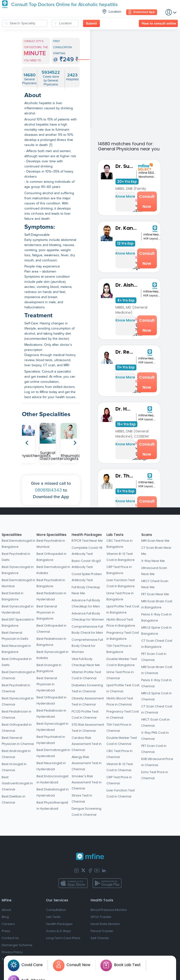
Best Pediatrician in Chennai (17, 714)
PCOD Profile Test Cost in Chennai (85, 714)
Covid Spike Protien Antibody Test (87, 577)
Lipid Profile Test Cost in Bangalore (123, 609)
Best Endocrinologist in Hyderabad (52, 779)
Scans (147, 535)
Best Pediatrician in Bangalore (51, 642)
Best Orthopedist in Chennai (17, 728)
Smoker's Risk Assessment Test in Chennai (87, 782)
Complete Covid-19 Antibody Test (87, 551)
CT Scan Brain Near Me (156, 551)
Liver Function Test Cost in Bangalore (121, 583)
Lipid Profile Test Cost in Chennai (123, 688)
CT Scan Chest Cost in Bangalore (157, 644)
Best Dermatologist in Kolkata (53, 570)
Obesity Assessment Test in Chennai (88, 701)
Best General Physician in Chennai (18, 741)
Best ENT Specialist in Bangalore (18, 623)
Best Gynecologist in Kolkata (52, 655)
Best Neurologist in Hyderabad (51, 766)
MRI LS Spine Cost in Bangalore (156, 631)
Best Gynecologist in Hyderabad (18, 609)
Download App (142, 12)
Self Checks (100, 938)
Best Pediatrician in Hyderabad (51, 596)
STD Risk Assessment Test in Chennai (88, 728)
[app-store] (73, 883)
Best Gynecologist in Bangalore (18, 570)
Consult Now (147, 201)
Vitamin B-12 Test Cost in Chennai (120, 767)
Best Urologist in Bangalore (49, 668)
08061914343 (48, 490)
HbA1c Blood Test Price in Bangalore (121, 623)
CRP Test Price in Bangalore (119, 570)
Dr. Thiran (126, 476)
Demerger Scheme (17, 945)
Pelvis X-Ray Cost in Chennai (156, 683)
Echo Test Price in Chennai (155, 775)
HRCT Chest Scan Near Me (155, 584)
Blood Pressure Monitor (109, 910)
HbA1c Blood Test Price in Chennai (120, 701)
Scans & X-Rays (58, 931)
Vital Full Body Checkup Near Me (86, 662)
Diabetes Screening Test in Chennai (87, 688)
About (6, 910)
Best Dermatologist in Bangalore (19, 544)
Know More (125, 196)
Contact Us (10, 938)
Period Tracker (102, 931)
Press (6, 931)
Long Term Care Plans (63, 938)
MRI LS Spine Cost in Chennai (156, 696)
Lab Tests (115, 535)
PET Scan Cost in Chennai (154, 657)
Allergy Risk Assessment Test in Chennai (87, 763)
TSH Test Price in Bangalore (119, 649)
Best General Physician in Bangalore (47, 612)
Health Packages (87, 535)
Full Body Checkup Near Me (86, 590)
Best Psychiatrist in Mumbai (51, 544)
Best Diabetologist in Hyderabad (53, 792)
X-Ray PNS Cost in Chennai (155, 736)
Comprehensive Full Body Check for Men (87, 630)
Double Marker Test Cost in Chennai (122, 741)
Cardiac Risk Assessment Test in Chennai (87, 744)
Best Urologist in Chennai (14, 767)
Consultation (56, 910)
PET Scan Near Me (155, 594)
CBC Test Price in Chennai (119, 754)
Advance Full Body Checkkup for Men (86, 603)
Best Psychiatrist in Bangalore (51, 583)
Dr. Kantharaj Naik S (128, 228)
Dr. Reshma (126, 352)
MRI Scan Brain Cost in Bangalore (157, 604)
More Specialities (52, 535)
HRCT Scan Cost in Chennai (156, 723)
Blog (5, 917)
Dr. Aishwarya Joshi (128, 285)
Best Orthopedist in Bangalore (52, 557)
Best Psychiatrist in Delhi (16, 557)
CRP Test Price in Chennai (119, 780)
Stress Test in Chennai (82, 798)
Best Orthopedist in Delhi (17, 662)
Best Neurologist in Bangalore (16, 649)
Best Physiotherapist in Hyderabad (52, 806)
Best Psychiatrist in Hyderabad (51, 740)
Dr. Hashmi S (126, 409)
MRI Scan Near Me (155, 541)
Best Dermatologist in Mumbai (19, 583)
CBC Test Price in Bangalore (119, 544)
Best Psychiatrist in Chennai (16, 688)
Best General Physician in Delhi (15, 636)
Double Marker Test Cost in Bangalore (122, 662)
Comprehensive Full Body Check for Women (87, 646)
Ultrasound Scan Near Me (154, 571)
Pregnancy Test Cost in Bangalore (123, 636)
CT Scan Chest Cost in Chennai (157, 709)
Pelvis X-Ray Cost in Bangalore (156, 617)
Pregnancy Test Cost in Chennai (123, 714)
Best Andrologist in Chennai (16, 754)
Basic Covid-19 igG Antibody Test (86, 564)
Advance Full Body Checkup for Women (88, 616)
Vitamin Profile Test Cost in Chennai (86, 675)
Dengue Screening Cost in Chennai (86, 812)
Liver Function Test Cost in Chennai (121, 793)
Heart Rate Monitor (105, 924)
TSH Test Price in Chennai (119, 728)
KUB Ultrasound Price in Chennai (157, 762)
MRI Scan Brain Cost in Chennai (157, 670)
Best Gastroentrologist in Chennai (17, 783)
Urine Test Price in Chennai (120, 675)
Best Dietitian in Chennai (14, 799)
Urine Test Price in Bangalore (120, 596)
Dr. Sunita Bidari (126, 166)
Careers (8, 924)
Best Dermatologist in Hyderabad (53, 753)
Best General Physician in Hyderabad (47, 684)
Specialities (12, 535)
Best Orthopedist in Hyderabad (52, 700)
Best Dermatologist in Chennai (19, 675)
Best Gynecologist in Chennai (18, 701)
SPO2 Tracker (101, 917)
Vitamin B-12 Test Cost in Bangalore (121, 557)
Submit (91, 24)
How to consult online (159, 24)
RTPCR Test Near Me (87, 541)
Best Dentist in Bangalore (13, 596)
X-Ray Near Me (153, 561)
